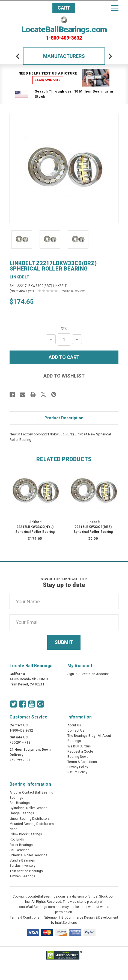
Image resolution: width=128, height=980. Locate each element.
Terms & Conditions (82, 762)
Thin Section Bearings (26, 871)
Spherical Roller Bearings (29, 855)
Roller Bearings (21, 845)
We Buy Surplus (79, 746)
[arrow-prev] (18, 56)
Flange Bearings (22, 813)
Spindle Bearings (22, 860)
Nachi (14, 829)
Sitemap (50, 917)
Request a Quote (80, 752)
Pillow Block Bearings (26, 834)
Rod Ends (17, 839)
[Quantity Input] (64, 339)
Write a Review (73, 291)
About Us (74, 725)
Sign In (72, 674)
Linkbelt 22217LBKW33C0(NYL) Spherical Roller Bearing (35, 527)
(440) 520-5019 (48, 80)
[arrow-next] (110, 56)
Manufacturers (64, 56)
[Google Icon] (41, 704)
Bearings (16, 798)
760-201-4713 (20, 743)
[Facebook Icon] (23, 704)
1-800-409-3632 (64, 38)
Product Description (64, 418)
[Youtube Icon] (32, 704)
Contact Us (76, 730)
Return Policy (77, 772)
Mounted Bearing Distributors (32, 824)
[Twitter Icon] (14, 704)
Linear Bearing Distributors (30, 819)
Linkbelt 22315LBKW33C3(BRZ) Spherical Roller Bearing (93, 527)
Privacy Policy (78, 767)
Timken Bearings (22, 876)
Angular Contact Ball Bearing (31, 792)
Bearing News (78, 757)
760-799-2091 (20, 760)
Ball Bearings (20, 803)
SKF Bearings (20, 850)
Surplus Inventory (23, 866)
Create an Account (95, 674)
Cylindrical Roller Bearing (29, 808)
